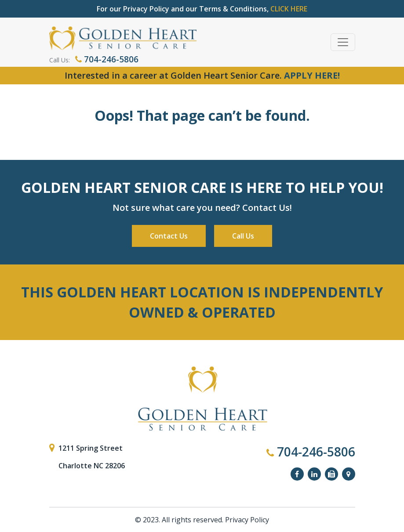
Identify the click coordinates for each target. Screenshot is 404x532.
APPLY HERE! (312, 75)
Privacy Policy (247, 520)
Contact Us (169, 236)
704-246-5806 (107, 59)
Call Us (243, 236)
